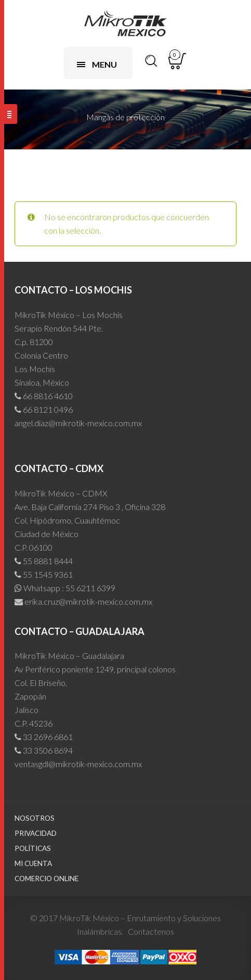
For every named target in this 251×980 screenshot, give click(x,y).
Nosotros (35, 818)
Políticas (33, 848)
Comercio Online (47, 879)
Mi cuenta (33, 863)
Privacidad (36, 833)
